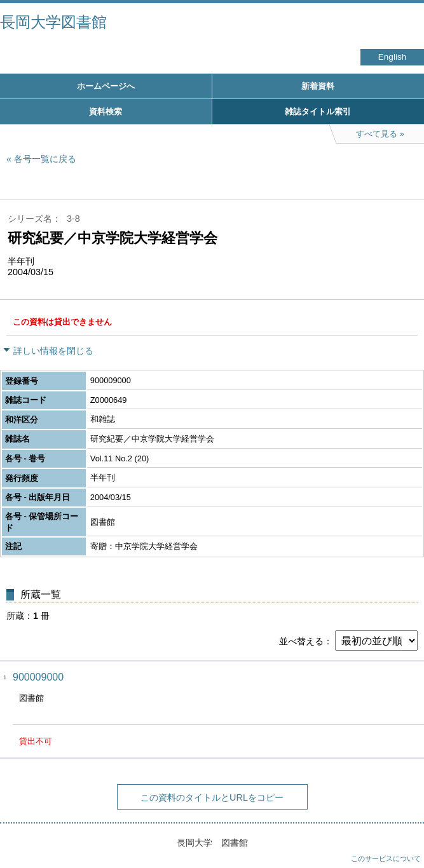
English (393, 57)
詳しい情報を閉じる (53, 351)
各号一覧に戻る (45, 159)
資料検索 (106, 112)
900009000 (38, 677)
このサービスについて (386, 858)
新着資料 (318, 86)
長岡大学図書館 (53, 22)
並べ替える (301, 641)
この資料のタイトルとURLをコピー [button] (212, 797)
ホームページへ (106, 86)
